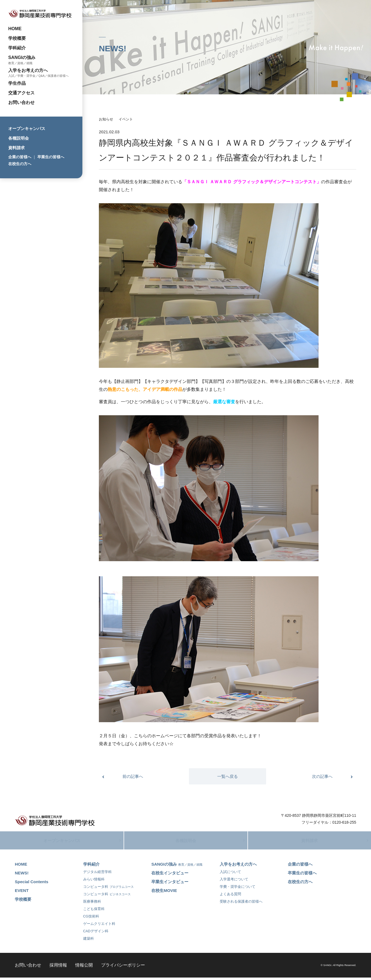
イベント (126, 119)
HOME (15, 29)
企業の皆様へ (20, 157)
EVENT (22, 893)
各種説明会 (19, 138)
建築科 (89, 941)
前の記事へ (133, 776)
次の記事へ (322, 776)
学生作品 (17, 83)
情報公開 (84, 968)
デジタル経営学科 (97, 875)
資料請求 (16, 148)
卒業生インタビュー (170, 884)
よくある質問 (230, 897)
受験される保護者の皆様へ (241, 904)
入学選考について (234, 882)
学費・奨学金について (238, 889)
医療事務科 (92, 904)
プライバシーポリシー (123, 968)
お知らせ (106, 119)
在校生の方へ (20, 164)
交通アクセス (21, 93)
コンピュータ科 (108, 889)
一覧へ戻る (228, 776)
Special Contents (32, 884)
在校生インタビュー (170, 876)
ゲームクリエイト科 (99, 926)
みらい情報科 (94, 882)
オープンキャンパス (27, 128)
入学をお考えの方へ (28, 70)
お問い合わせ (21, 102)
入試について (230, 875)
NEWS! (22, 876)
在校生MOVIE (164, 893)
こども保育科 (94, 912)
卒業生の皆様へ (51, 157)
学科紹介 (17, 48)
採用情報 (58, 968)
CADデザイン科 (96, 934)
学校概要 (17, 38)
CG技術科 (91, 919)
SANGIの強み (22, 57)
